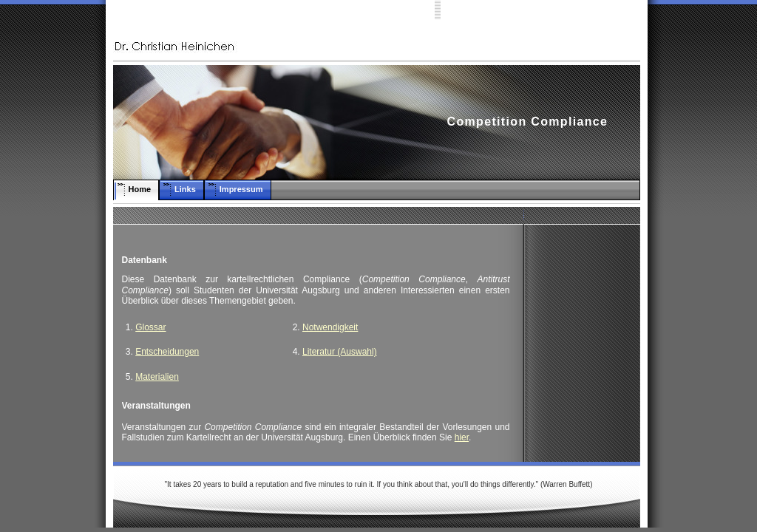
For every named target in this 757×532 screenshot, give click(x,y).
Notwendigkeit (330, 327)
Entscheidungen (167, 352)
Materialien (157, 377)
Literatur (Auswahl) (340, 352)
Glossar (150, 327)
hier (462, 437)
